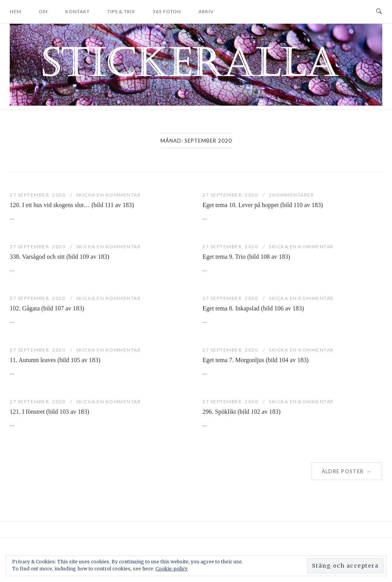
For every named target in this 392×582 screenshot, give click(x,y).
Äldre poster (347, 471)
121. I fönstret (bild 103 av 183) (50, 412)
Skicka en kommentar (109, 195)
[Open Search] (379, 12)
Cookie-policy (172, 569)
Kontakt (78, 11)
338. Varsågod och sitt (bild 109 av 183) (59, 257)
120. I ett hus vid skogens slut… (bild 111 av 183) (72, 205)
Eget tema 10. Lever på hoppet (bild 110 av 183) (263, 205)
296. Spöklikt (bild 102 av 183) (241, 412)
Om (43, 11)
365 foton (167, 11)
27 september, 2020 (38, 195)
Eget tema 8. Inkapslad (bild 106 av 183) (253, 308)
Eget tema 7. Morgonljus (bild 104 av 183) (255, 360)
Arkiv (206, 11)
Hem (16, 11)
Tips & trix (121, 11)
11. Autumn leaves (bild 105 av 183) (55, 360)
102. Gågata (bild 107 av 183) (47, 308)
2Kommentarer (291, 195)
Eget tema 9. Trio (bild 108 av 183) (246, 257)
